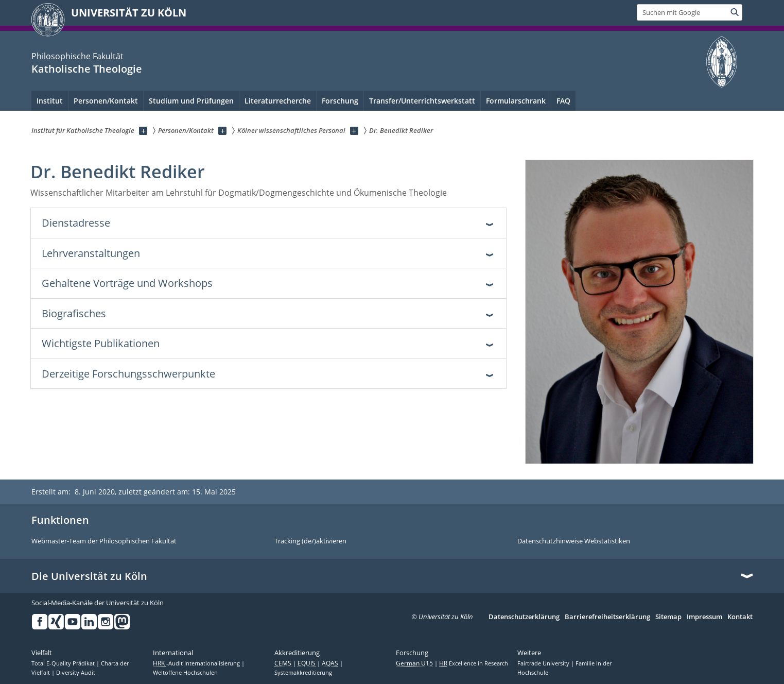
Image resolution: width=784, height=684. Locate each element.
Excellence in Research (474, 663)
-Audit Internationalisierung (197, 663)
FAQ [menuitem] (563, 101)
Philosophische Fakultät (77, 56)
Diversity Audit (76, 673)
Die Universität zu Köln (89, 576)
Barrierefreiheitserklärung (607, 617)
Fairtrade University (544, 663)
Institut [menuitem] (50, 101)
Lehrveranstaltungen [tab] (91, 253)
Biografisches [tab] (74, 313)
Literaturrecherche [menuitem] (278, 101)
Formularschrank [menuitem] (516, 101)
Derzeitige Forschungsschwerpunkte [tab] (128, 374)
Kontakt (740, 617)
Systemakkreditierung (303, 673)
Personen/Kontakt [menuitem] (106, 101)
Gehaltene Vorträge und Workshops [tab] (127, 283)
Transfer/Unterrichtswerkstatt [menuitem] (422, 101)
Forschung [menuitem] (340, 101)
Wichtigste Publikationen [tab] (101, 343)
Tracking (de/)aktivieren (310, 541)
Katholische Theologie (87, 69)
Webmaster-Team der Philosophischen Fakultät (104, 541)
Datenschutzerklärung (524, 617)
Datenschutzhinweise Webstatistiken (574, 541)
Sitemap (668, 617)
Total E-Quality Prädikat (64, 663)
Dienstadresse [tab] (76, 223)
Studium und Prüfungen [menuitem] (191, 101)
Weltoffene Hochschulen (185, 673)
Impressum (704, 617)
